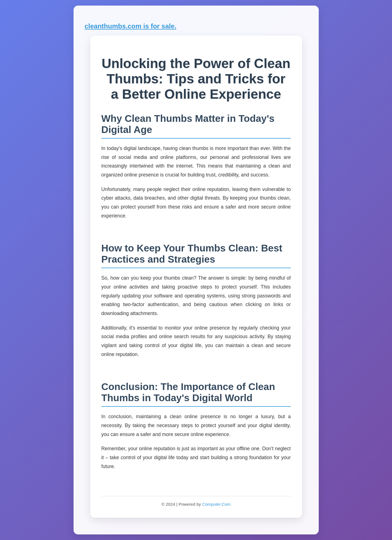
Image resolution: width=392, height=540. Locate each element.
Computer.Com (216, 504)
